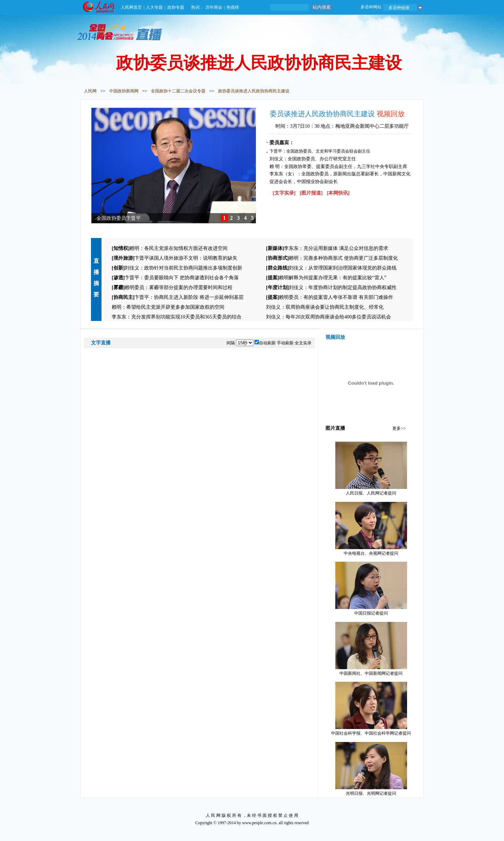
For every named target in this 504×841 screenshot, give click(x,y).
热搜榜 (233, 7)
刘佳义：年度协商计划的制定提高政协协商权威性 (331, 288)
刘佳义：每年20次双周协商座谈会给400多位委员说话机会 (328, 317)
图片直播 (335, 428)
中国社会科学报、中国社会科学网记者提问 (371, 709)
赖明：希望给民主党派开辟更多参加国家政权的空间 (168, 307)
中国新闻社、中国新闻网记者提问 (371, 649)
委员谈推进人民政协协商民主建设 (323, 114)
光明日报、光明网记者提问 (371, 769)
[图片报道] (311, 193)
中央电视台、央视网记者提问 (371, 529)
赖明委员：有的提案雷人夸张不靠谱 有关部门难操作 (330, 297)
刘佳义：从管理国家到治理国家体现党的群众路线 (331, 268)
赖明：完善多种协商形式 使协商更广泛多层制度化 (332, 258)
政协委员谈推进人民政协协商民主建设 (254, 91)
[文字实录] (284, 193)
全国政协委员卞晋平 (119, 218)
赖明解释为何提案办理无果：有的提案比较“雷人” (326, 278)
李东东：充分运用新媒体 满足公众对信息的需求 (327, 248)
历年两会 (214, 7)
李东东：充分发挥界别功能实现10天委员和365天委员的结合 (177, 317)
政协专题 (176, 7)
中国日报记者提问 (371, 589)
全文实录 (303, 343)
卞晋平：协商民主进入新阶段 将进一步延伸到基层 (178, 297)
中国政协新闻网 (124, 91)
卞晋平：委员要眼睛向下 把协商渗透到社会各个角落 (175, 278)
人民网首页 (131, 7)
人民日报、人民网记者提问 (371, 469)
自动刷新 (267, 343)
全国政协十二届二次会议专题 (178, 91)
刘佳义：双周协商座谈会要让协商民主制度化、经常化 (325, 307)
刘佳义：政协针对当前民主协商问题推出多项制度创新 (177, 268)
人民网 (90, 91)
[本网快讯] (338, 193)
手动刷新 (285, 343)
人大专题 (154, 7)
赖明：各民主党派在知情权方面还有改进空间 (170, 248)
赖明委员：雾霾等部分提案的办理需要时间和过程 (172, 288)
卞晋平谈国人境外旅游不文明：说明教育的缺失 (174, 258)
